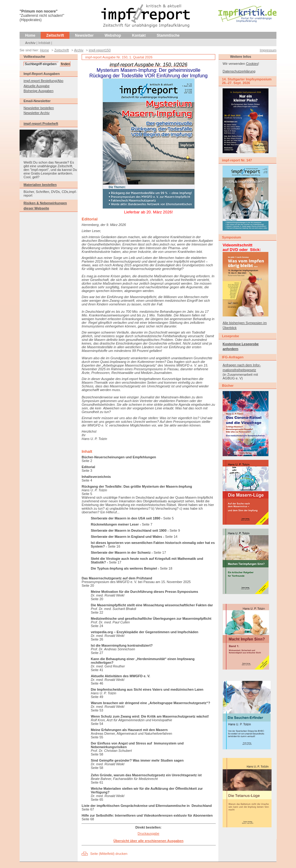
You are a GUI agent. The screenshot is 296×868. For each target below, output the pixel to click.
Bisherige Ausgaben (39, 91)
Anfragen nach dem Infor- (242, 365)
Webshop (113, 35)
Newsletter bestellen (39, 108)
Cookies (252, 64)
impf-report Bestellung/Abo (43, 81)
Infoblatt (44, 43)
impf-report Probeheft (41, 124)
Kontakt (139, 35)
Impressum (268, 50)
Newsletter (84, 35)
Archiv (30, 43)
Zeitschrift (55, 35)
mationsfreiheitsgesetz (239, 370)
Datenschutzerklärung (239, 71)
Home (30, 35)
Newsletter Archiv (37, 113)
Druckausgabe (148, 833)
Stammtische (168, 35)
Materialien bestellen (40, 185)
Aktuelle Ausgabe (37, 86)
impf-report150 (100, 50)
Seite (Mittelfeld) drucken (109, 854)
